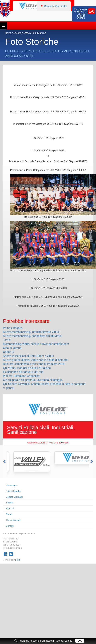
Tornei (7, 340)
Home (8, 33)
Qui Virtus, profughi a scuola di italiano (27, 368)
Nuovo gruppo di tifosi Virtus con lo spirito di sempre (35, 360)
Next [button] (92, 462)
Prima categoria (13, 328)
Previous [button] (4, 462)
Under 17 (9, 352)
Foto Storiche (39, 33)
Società (17, 33)
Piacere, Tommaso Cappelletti (22, 376)
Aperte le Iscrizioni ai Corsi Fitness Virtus (28, 356)
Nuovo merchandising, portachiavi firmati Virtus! (33, 336)
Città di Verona (12, 348)
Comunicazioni (13, 520)
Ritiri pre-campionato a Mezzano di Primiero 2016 (34, 364)
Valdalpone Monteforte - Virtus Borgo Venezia (81, 14)
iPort (17, 560)
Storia (26, 33)
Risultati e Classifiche (54, 6)
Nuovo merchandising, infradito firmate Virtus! (31, 332)
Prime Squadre (13, 491)
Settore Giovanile (14, 497)
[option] (27, 6)
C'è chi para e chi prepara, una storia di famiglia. (33, 380)
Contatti (10, 526)
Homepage (11, 485)
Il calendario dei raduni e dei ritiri (23, 372)
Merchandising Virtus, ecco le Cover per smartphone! (36, 344)
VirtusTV (10, 508)
